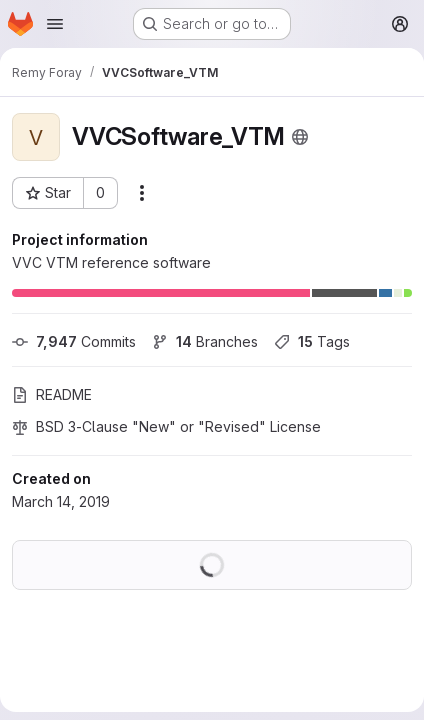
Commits (74, 341)
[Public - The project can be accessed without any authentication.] (300, 137)
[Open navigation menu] (55, 24)
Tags (312, 341)
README (52, 394)
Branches (205, 341)
